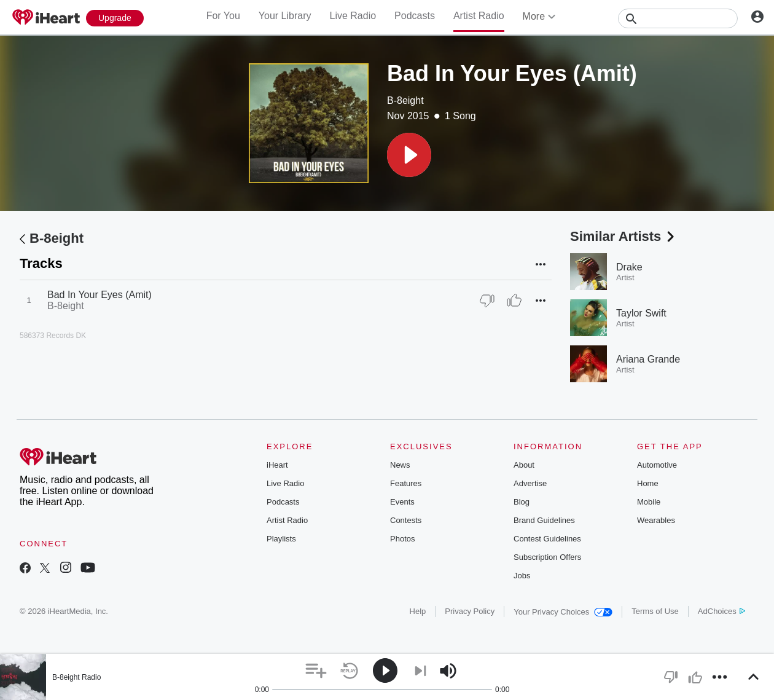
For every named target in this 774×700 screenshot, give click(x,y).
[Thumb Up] (514, 301)
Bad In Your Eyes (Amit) (100, 295)
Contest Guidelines (547, 539)
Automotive (657, 465)
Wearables (656, 520)
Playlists (281, 539)
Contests (406, 520)
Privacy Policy (470, 611)
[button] (409, 155)
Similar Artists (623, 236)
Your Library (285, 16)
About (524, 465)
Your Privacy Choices (563, 612)
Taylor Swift (641, 313)
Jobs (522, 576)
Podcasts (415, 16)
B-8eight (405, 100)
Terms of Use (655, 611)
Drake (629, 267)
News (400, 465)
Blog (522, 502)
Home (648, 483)
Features (406, 483)
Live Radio (353, 16)
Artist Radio (479, 16)
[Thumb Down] (487, 301)
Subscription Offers (547, 557)
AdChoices (721, 611)
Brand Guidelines (544, 520)
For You (223, 16)
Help (418, 611)
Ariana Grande (648, 359)
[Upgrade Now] (115, 18)
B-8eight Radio (76, 677)
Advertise (530, 483)
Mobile (649, 502)
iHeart (277, 465)
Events (402, 502)
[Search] (678, 18)
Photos (402, 539)
